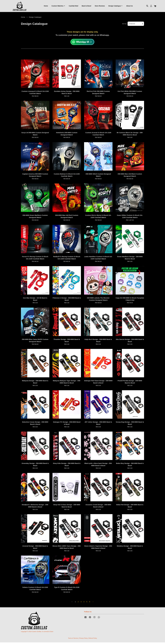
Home (46, 6)
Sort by (124, 25)
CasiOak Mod (74, 6)
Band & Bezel (86, 6)
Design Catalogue (115, 6)
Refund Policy (93, 640)
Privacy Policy (83, 640)
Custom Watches (58, 6)
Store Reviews (100, 6)
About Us (130, 6)
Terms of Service (73, 640)
